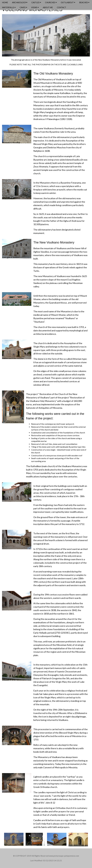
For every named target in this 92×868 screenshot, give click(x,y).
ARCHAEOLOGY (20, 2)
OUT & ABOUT (68, 2)
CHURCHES (51, 2)
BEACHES (84, 2)
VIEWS (35, 7)
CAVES (23, 7)
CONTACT (61, 7)
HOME (5, 2)
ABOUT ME (48, 7)
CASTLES (36, 2)
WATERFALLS (9, 7)
